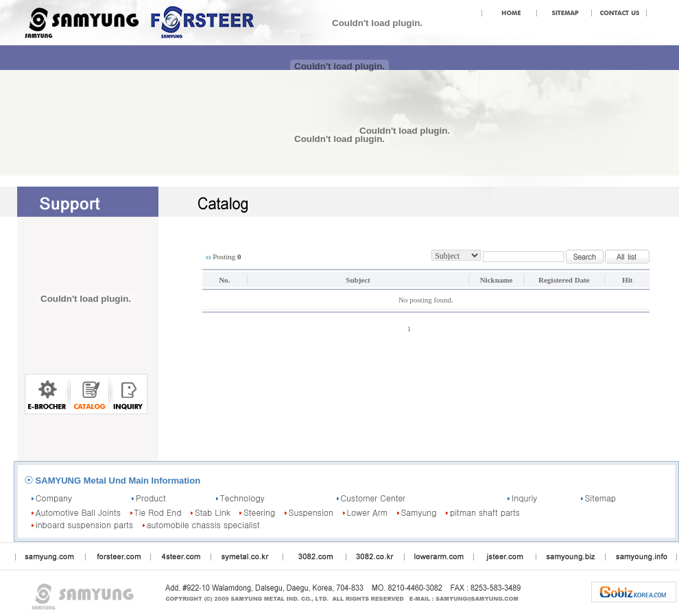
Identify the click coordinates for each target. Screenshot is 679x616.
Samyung (419, 512)
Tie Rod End (158, 512)
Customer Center (373, 498)
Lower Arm (368, 512)
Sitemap (600, 498)
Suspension (311, 512)
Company (54, 498)
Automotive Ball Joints (78, 512)
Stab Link (213, 512)
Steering (259, 512)
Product (151, 498)
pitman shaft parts (485, 512)
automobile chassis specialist (203, 524)
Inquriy (524, 498)
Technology (242, 498)
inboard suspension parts (84, 524)
